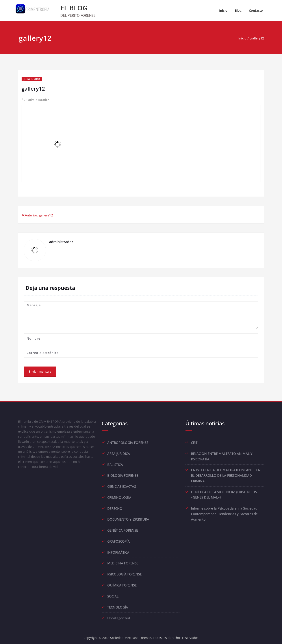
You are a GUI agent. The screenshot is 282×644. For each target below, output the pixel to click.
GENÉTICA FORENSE (123, 529)
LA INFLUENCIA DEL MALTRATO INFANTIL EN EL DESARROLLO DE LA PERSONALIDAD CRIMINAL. (226, 475)
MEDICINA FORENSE (123, 561)
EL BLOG (74, 8)
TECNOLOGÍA (118, 605)
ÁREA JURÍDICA (119, 453)
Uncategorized (119, 615)
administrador (39, 100)
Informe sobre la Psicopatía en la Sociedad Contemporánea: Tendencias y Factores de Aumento (224, 512)
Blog (238, 10)
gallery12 (257, 38)
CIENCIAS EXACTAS (122, 486)
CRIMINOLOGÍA (119, 497)
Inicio (223, 10)
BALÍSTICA (115, 464)
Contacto (256, 10)
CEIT (194, 443)
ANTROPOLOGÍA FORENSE (128, 443)
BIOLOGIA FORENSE (123, 475)
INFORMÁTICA (118, 551)
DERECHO (115, 507)
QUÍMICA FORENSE (122, 583)
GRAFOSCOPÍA (119, 540)
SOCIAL (113, 594)
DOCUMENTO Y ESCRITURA (128, 518)
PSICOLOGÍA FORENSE (124, 572)
